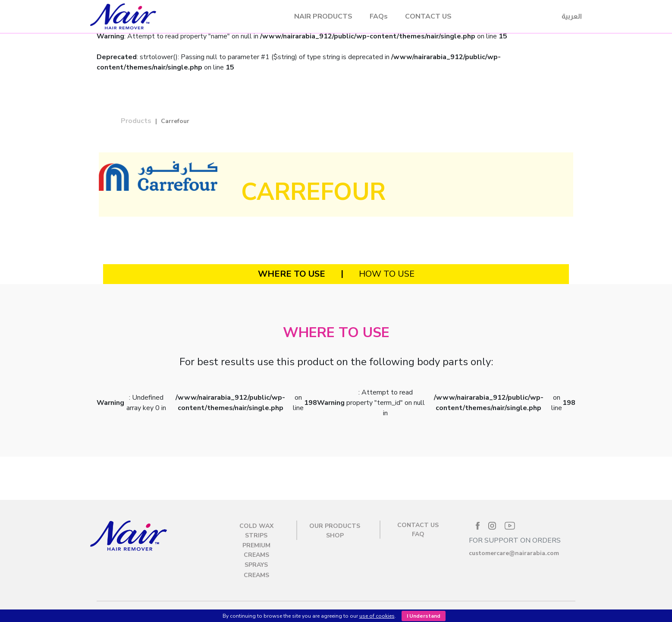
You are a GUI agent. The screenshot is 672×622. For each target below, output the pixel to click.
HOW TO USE (387, 274)
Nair (173, 16)
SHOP (335, 535)
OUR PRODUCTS (335, 526)
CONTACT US (428, 16)
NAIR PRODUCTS (323, 16)
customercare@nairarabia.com (514, 553)
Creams (256, 575)
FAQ (418, 534)
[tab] (292, 274)
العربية (572, 16)
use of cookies (377, 616)
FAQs (379, 16)
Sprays (256, 565)
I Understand (424, 616)
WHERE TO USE (292, 274)
